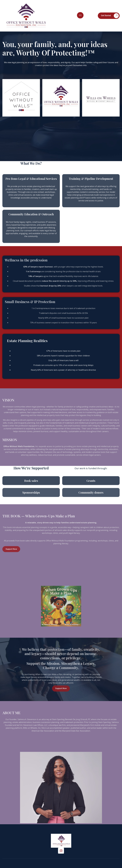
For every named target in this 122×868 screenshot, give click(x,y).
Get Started (110, 16)
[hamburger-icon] (80, 15)
